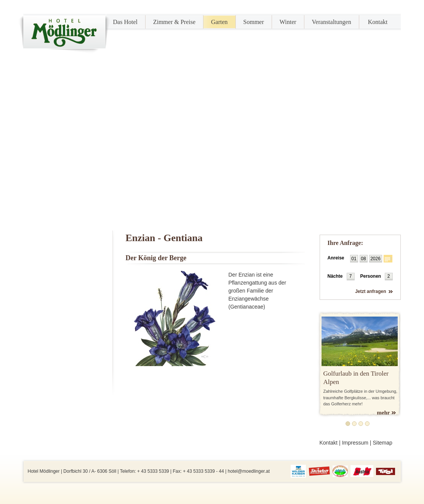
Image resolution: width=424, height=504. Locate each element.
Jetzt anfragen (370, 291)
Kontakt (378, 22)
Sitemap (383, 443)
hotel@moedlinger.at (249, 471)
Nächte (335, 276)
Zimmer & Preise (174, 22)
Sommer (254, 22)
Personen (371, 276)
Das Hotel (125, 22)
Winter (288, 22)
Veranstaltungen (332, 22)
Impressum (355, 443)
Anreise (336, 258)
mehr (383, 413)
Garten (219, 22)
